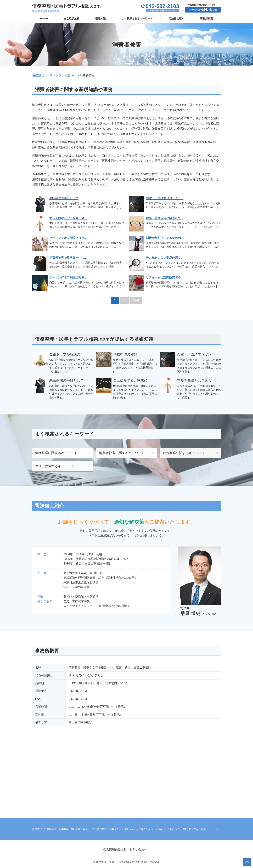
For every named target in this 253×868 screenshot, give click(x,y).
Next (136, 300)
